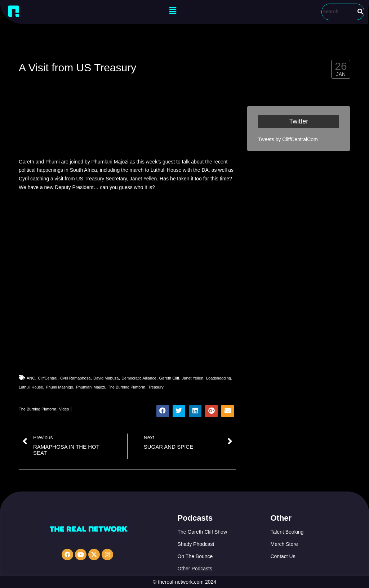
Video (64, 409)
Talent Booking (287, 532)
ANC (31, 378)
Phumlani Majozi (91, 387)
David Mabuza (106, 378)
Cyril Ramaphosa (75, 378)
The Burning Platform (126, 387)
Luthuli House (31, 387)
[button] (173, 10)
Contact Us (283, 556)
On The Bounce (195, 556)
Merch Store (284, 544)
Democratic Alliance (139, 378)
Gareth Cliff (169, 378)
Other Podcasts (195, 569)
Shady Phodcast (196, 544)
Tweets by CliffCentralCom (288, 139)
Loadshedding (219, 378)
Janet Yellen (193, 378)
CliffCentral (48, 378)
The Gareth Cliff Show (202, 532)
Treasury (156, 387)
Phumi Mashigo (59, 387)
